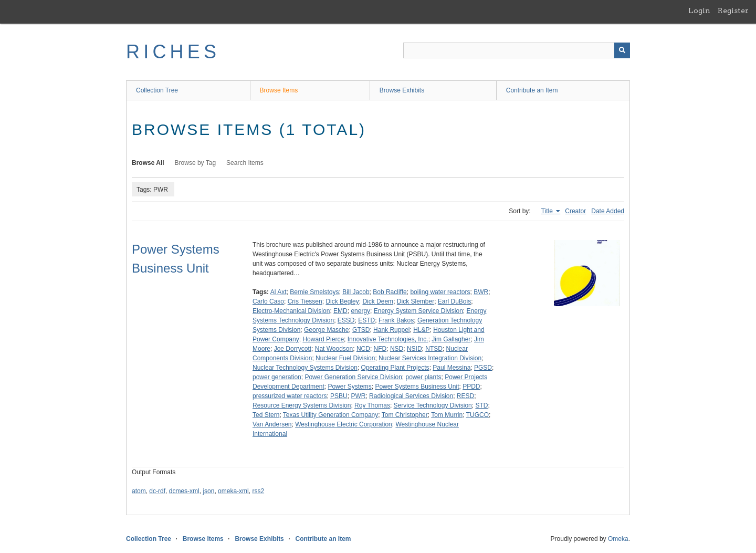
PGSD (483, 368)
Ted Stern (266, 415)
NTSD (434, 349)
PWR (358, 396)
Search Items (245, 163)
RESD (465, 396)
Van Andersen (272, 424)
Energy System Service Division (418, 311)
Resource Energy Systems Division (302, 405)
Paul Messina (451, 368)
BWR (481, 292)
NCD (363, 349)
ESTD (366, 320)
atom (139, 491)
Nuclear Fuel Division (345, 358)
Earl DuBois (454, 301)
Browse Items (279, 90)
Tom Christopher (405, 415)
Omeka (618, 539)
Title (548, 211)
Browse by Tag (196, 163)
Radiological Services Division (411, 396)
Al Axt (279, 292)
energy (360, 311)
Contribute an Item (532, 90)
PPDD (471, 387)
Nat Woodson (334, 349)
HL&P (421, 330)
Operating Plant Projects (395, 368)
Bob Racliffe (390, 292)
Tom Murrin (447, 415)
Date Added (608, 211)
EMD (340, 311)
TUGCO (477, 415)
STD (481, 405)
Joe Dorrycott (293, 349)
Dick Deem (378, 301)
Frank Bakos (396, 320)
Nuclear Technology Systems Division (305, 368)
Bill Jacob (356, 292)
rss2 (258, 491)
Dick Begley (342, 301)
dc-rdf (157, 491)
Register (733, 11)
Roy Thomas (372, 405)
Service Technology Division (433, 405)
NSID (414, 349)
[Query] (517, 50)
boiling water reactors (440, 292)
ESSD (346, 320)
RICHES (173, 52)
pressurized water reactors (290, 396)
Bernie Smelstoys (314, 292)
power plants (424, 377)
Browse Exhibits (402, 90)
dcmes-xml (184, 491)
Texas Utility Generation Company (330, 415)
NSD (397, 349)
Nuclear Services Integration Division (430, 358)
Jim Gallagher (451, 339)
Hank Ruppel (391, 330)
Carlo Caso (268, 301)
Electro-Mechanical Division (291, 311)
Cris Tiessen (305, 301)
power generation (277, 377)
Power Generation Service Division (353, 377)
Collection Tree (157, 90)
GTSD (361, 330)
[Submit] (622, 50)
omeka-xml (233, 491)
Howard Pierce (323, 339)
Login (699, 11)
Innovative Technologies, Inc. (388, 339)
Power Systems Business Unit (417, 387)
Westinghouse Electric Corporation (344, 424)
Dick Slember (416, 301)
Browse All (148, 163)
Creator (575, 211)
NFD (380, 349)
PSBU (339, 396)
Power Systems (349, 387)
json (208, 491)
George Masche (326, 330)
